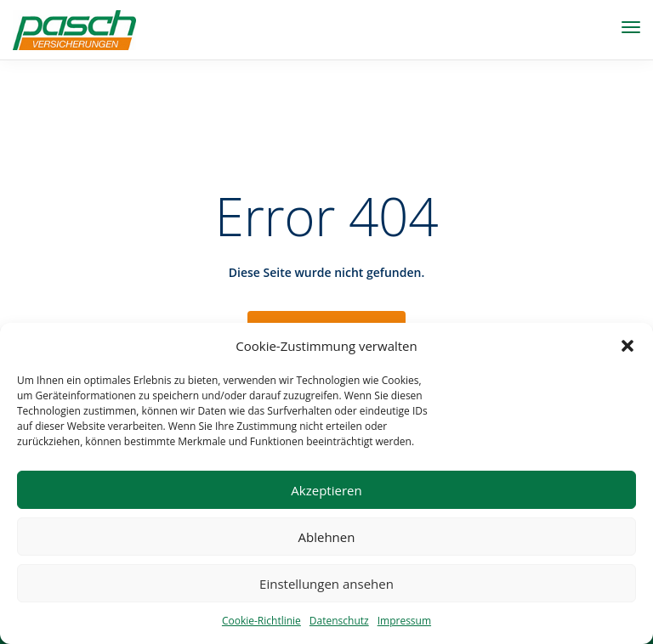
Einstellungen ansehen (326, 584)
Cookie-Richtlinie (261, 621)
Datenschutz (339, 621)
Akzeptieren (326, 490)
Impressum (404, 621)
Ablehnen (327, 537)
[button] (627, 346)
